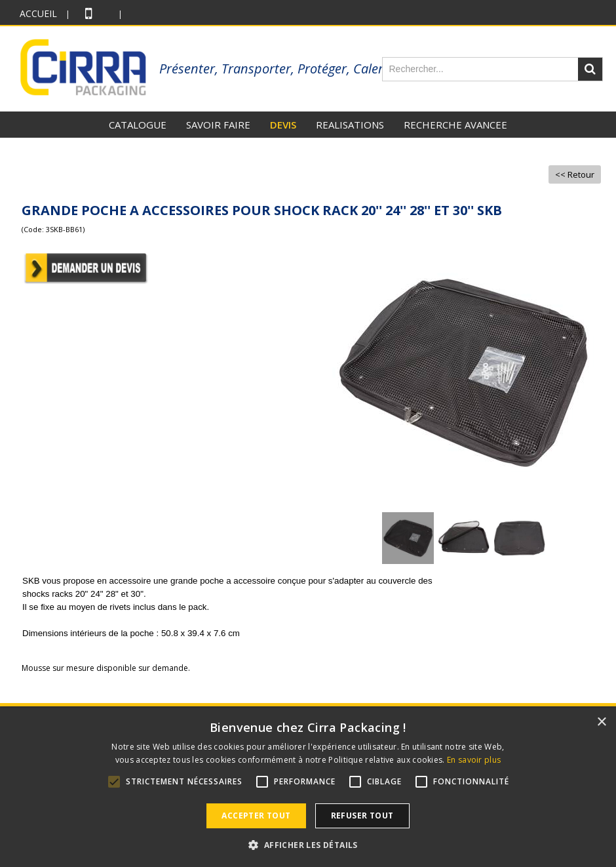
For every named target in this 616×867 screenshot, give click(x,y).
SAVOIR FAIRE (218, 125)
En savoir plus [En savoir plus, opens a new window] (474, 760)
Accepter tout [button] (256, 816)
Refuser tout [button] (362, 816)
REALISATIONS (350, 125)
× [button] (601, 722)
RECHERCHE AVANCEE (455, 125)
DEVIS (283, 125)
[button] (308, 845)
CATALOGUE (138, 125)
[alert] (308, 788)
